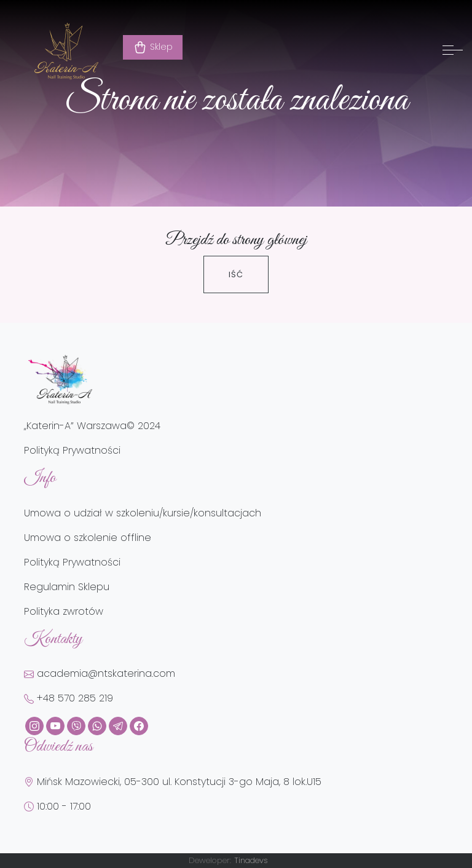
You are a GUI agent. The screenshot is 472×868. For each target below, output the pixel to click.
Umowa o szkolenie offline (88, 538)
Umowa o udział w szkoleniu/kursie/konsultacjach (143, 513)
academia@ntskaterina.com (100, 673)
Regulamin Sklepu (67, 587)
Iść (236, 274)
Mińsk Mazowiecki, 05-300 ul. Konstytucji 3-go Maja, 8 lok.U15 (173, 782)
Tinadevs (251, 860)
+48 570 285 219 (69, 698)
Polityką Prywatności (72, 450)
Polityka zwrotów (64, 611)
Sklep (153, 47)
